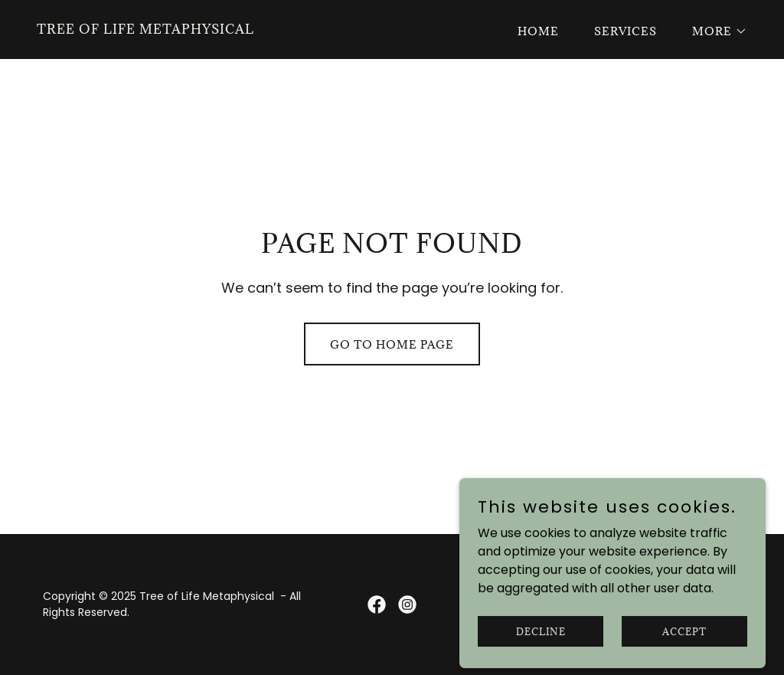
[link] (145, 29)
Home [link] (538, 31)
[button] (714, 31)
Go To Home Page (392, 344)
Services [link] (626, 31)
